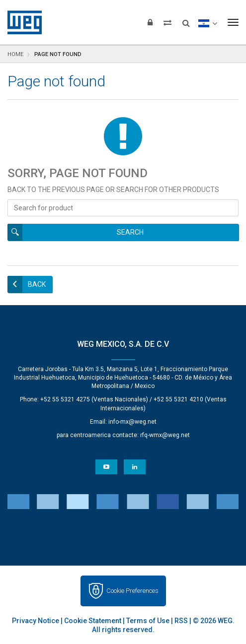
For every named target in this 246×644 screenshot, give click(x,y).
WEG (21, 22)
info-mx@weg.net (132, 422)
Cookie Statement (93, 621)
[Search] (186, 20)
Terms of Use (148, 621)
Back (37, 284)
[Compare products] (167, 22)
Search (130, 232)
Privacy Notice (36, 621)
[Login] (150, 22)
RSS (181, 621)
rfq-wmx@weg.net (165, 435)
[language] (207, 22)
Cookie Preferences (132, 591)
